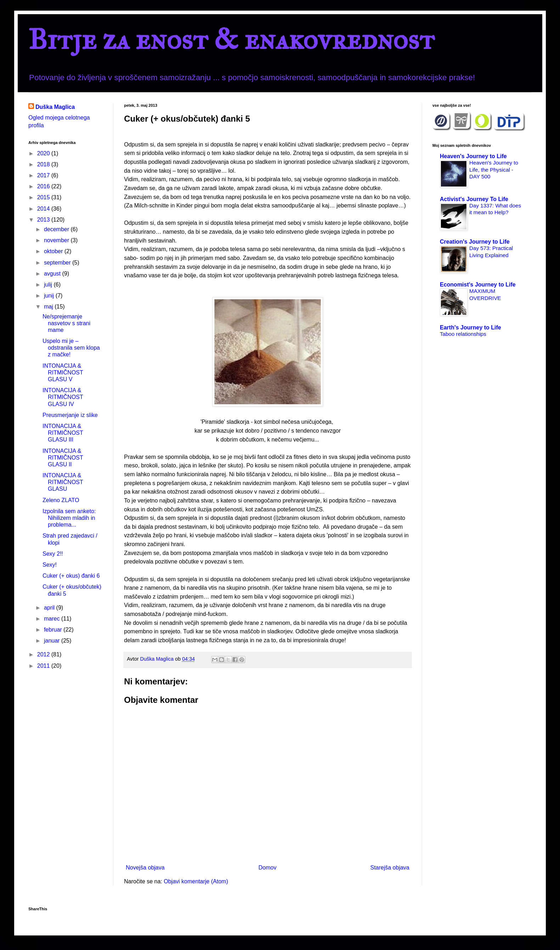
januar (53, 641)
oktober (54, 251)
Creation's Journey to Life (475, 242)
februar (54, 630)
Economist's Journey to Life (478, 285)
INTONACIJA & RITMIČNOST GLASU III (63, 433)
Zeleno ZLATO (61, 500)
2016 (44, 186)
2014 (44, 209)
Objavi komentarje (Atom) (196, 881)
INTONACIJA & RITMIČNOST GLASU (63, 482)
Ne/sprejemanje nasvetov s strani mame (66, 323)
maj (49, 307)
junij (50, 296)
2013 (44, 220)
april (50, 608)
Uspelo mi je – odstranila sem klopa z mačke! (71, 348)
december (57, 229)
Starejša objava (390, 868)
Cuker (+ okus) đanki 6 (71, 576)
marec (53, 619)
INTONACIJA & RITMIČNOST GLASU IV (63, 397)
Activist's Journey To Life (474, 199)
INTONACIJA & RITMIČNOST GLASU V (63, 373)
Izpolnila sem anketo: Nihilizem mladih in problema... (69, 518)
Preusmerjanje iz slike (70, 415)
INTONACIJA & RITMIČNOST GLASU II (63, 458)
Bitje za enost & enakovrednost (231, 39)
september (58, 263)
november (57, 240)
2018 (44, 164)
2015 (44, 197)
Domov (267, 868)
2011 (44, 666)
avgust (53, 274)
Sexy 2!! (53, 554)
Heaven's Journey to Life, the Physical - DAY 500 (494, 170)
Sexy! (50, 565)
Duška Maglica (55, 107)
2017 (44, 175)
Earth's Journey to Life (471, 327)
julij (49, 285)
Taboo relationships (463, 334)
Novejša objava (145, 868)
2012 (44, 654)
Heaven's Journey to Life (473, 156)
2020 (44, 153)
